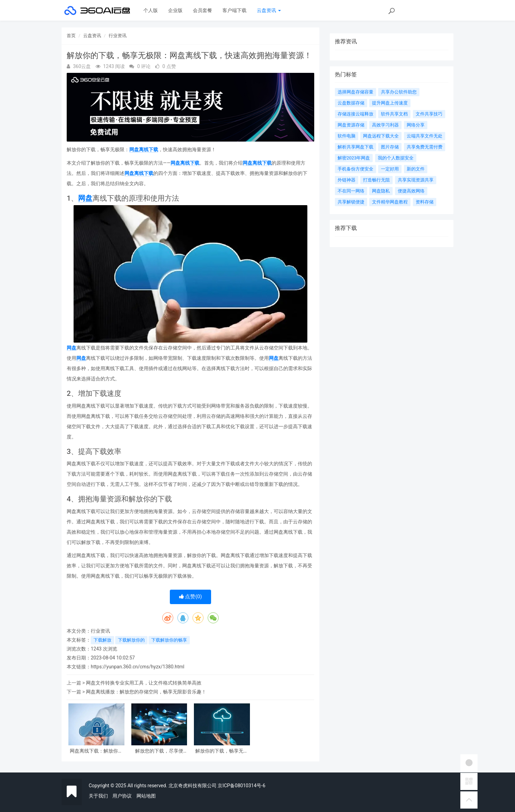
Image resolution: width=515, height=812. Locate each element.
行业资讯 (118, 36)
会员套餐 (202, 10)
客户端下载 (234, 10)
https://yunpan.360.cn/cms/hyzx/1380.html (138, 667)
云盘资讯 (269, 10)
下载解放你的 (131, 640)
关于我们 (98, 796)
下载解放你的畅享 (169, 640)
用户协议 (122, 796)
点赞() (191, 597)
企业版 (175, 10)
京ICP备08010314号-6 (241, 786)
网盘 (85, 198)
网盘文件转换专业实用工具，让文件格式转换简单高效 (144, 683)
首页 (71, 36)
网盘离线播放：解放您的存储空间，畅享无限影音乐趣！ (146, 692)
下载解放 (102, 640)
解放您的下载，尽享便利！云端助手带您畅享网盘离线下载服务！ (159, 751)
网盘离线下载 (144, 149)
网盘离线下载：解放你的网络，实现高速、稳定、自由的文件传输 (96, 751)
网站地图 (146, 796)
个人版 (151, 10)
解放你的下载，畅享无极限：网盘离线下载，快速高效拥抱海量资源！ (222, 751)
